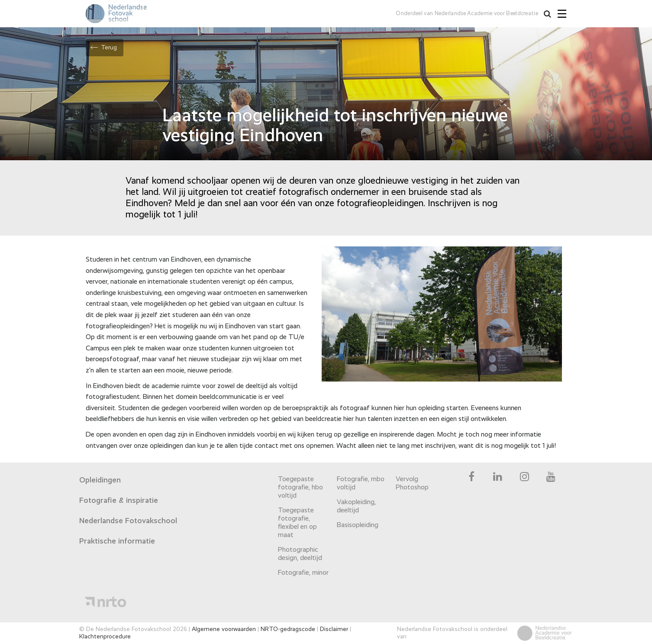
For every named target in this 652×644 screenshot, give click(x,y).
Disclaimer (334, 629)
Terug (109, 48)
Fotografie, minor (303, 573)
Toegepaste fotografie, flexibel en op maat (297, 523)
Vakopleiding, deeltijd (356, 506)
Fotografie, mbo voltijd (361, 484)
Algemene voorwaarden (224, 629)
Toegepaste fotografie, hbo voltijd (300, 488)
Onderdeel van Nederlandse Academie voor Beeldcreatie (467, 14)
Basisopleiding (358, 525)
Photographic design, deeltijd (300, 554)
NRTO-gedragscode (288, 629)
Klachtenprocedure (105, 637)
